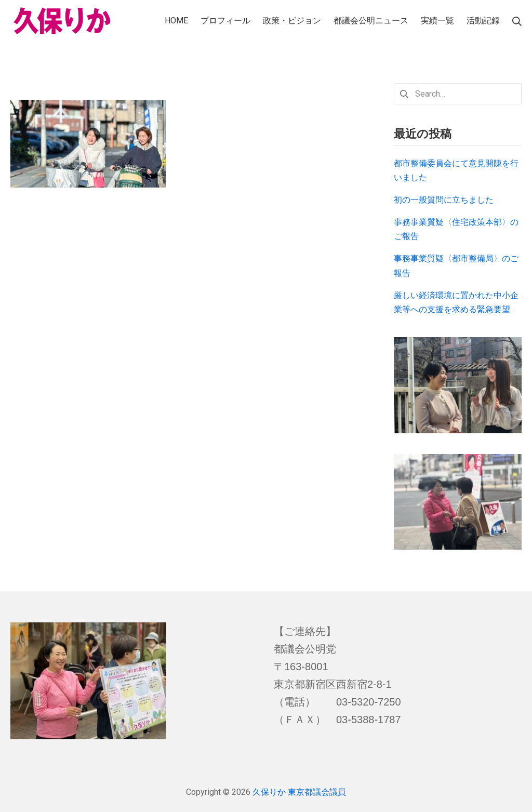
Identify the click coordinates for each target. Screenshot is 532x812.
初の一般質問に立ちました (444, 200)
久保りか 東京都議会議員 (299, 792)
